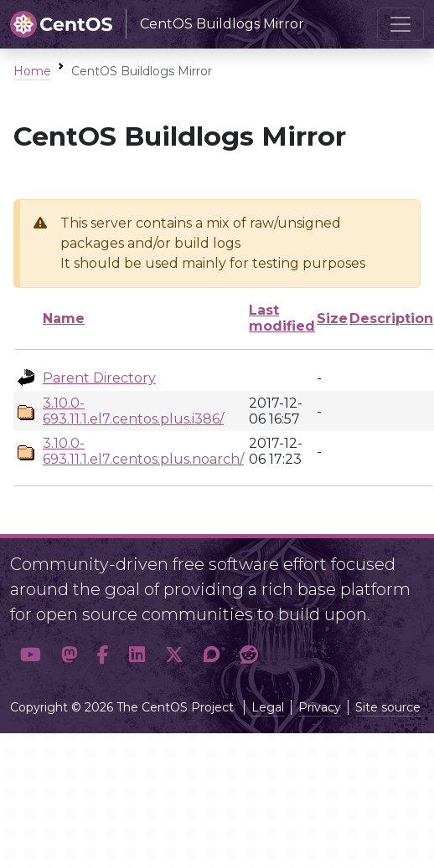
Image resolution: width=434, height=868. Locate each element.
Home (32, 71)
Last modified (282, 318)
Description (391, 318)
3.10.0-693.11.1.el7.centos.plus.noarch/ (143, 451)
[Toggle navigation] (400, 24)
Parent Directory (99, 378)
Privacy (320, 707)
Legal (268, 707)
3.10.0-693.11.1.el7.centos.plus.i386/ (133, 411)
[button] (31, 655)
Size (332, 318)
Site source (388, 707)
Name (64, 318)
